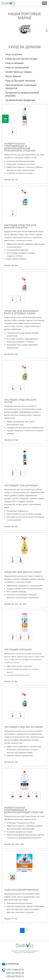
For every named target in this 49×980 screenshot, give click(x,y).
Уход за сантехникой (17, 67)
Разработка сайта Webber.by (25, 952)
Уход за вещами (14, 63)
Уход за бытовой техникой (20, 81)
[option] (24, 29)
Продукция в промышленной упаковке (22, 94)
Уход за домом (14, 54)
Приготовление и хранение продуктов (21, 87)
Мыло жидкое (13, 76)
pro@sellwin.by (12, 964)
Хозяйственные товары (18, 72)
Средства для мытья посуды (21, 59)
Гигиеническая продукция (20, 100)
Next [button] (47, 31)
